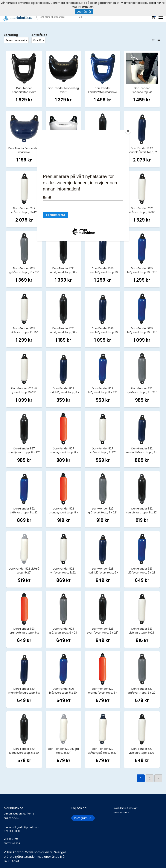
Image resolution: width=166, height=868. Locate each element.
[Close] (128, 131)
